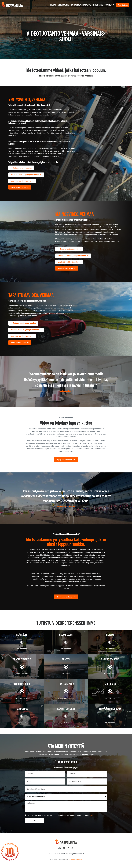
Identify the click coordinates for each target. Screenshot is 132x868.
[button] (21, 168)
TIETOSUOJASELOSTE (75, 859)
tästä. (92, 815)
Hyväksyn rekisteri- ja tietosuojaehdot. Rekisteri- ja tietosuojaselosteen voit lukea (60, 815)
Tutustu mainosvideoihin (70, 249)
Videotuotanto (62, 5)
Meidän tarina (96, 5)
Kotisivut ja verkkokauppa (80, 5)
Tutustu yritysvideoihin (23, 168)
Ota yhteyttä (108, 5)
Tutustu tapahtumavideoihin (25, 323)
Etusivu (52, 5)
